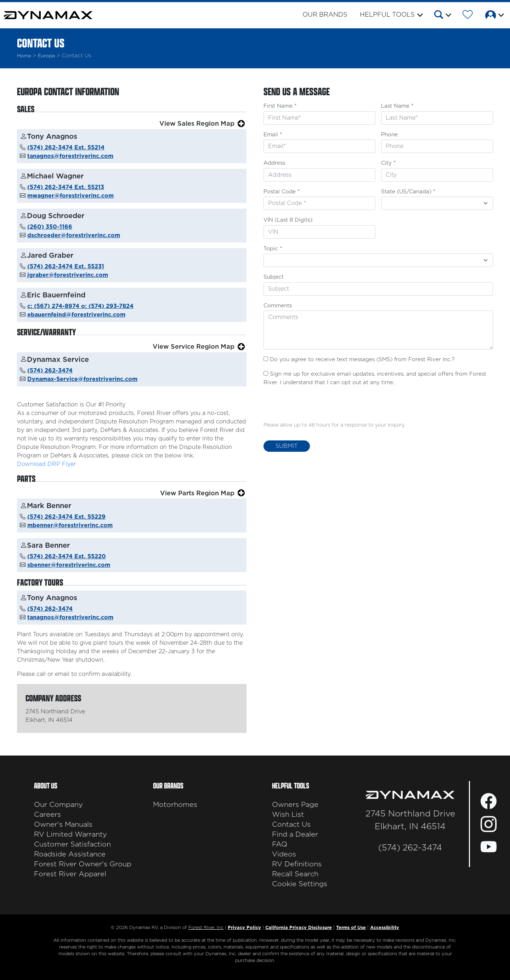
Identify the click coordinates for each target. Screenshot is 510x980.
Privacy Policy (244, 928)
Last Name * (397, 106)
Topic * (273, 249)
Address (274, 163)
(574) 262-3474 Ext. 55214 (66, 148)
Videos (284, 854)
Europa (46, 56)
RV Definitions (297, 864)
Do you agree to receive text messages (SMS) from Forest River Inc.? (362, 360)
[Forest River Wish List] (468, 16)
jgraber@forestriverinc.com (68, 275)
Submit (287, 446)
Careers (47, 815)
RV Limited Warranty (70, 834)
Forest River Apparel (70, 874)
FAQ (280, 844)
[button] (442, 16)
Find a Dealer (295, 834)
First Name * (280, 106)
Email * (273, 135)
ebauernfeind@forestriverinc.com (76, 315)
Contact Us (291, 825)
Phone (389, 135)
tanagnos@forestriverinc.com (70, 156)
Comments (278, 306)
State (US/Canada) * (408, 192)
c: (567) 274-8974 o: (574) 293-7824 (80, 306)
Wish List (288, 815)
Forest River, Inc (206, 928)
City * (388, 163)
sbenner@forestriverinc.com (69, 565)
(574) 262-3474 (50, 371)
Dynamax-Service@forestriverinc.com (82, 379)
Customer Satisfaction (72, 844)
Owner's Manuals (63, 825)
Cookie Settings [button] (300, 884)
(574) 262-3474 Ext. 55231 (66, 267)
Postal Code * (282, 192)
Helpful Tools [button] (387, 15)
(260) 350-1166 (50, 227)
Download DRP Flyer (46, 464)
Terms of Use (351, 928)
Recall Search (295, 874)
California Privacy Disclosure (299, 928)
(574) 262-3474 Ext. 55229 (66, 517)
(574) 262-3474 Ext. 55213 (66, 187)
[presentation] (317, 406)
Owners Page (295, 805)
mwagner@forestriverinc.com (70, 196)
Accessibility (385, 928)
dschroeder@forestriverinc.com (74, 235)
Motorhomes (175, 805)
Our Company (58, 805)
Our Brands (325, 15)
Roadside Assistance (70, 854)
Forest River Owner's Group (83, 864)
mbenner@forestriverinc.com (70, 525)
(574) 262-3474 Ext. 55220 (67, 557)
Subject (274, 277)
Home (24, 56)
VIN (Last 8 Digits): (288, 220)
